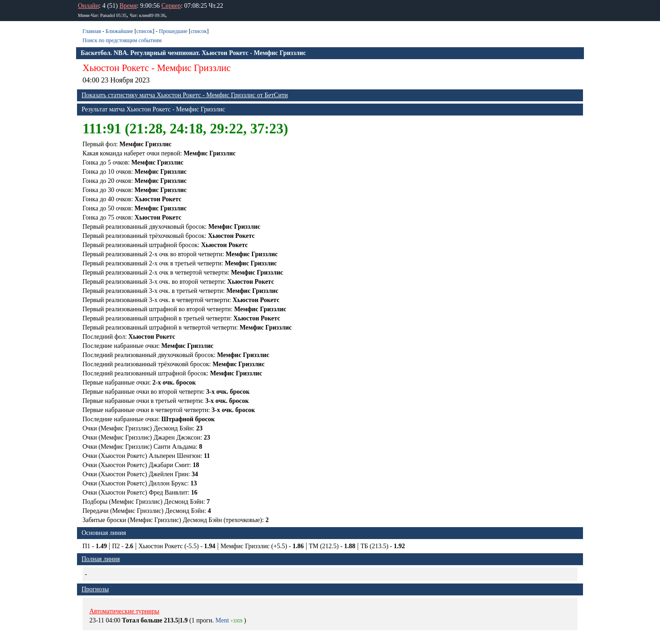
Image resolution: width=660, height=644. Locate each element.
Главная (92, 31)
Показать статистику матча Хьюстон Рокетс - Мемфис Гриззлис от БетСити (185, 95)
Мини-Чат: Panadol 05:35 (102, 15)
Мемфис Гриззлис (194, 68)
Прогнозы (95, 589)
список (144, 31)
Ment (222, 620)
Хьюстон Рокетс (116, 68)
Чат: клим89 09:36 (147, 15)
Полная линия (101, 559)
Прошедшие (173, 31)
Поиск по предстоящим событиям (122, 40)
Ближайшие (119, 31)
